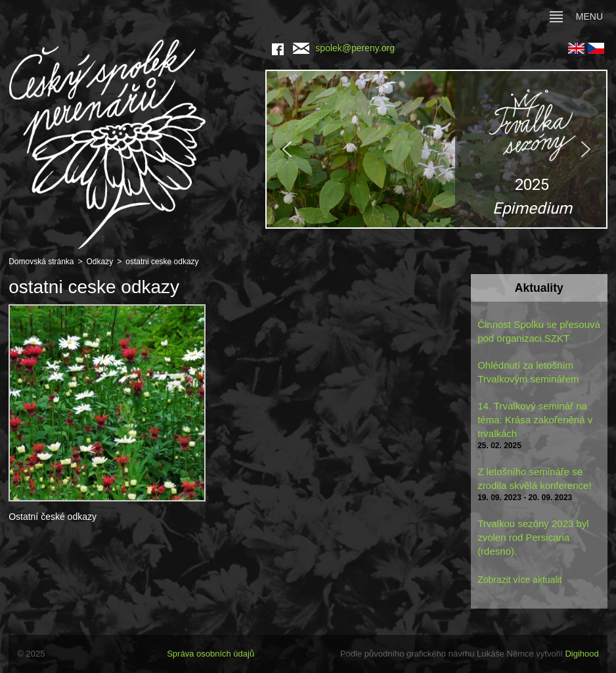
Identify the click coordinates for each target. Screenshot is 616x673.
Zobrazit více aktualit (519, 580)
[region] (436, 149)
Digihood (582, 654)
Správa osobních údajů (210, 654)
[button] (436, 149)
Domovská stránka (41, 262)
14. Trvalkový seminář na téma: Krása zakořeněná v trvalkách (535, 420)
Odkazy (100, 262)
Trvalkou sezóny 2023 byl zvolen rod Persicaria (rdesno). (533, 537)
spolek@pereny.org (344, 48)
